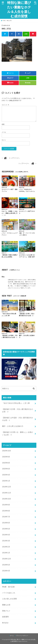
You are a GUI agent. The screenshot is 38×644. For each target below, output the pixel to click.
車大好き (5, 623)
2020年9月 (6, 457)
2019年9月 (6, 505)
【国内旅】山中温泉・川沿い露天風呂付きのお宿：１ (18, 419)
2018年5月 (6, 565)
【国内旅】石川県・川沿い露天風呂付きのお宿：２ (18, 410)
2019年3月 (6, 541)
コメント (5, 105)
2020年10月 (7, 451)
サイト (4, 140)
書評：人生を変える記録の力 (13, 426)
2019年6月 (6, 523)
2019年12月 (7, 487)
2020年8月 (6, 463)
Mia (3, 277)
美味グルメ (6, 611)
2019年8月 (6, 511)
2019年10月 (7, 499)
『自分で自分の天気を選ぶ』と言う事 (16, 403)
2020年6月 (6, 469)
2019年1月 (6, 553)
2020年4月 (6, 475)
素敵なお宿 (6, 605)
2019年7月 (6, 517)
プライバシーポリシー (22, 636)
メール (4, 132)
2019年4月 (6, 535)
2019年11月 (7, 493)
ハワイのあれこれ (9, 593)
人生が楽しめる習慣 (9, 599)
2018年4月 (6, 571)
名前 (3, 124)
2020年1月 (6, 481)
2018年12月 (7, 559)
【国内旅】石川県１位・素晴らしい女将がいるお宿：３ (18, 433)
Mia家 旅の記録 (8, 587)
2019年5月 (6, 529)
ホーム (12, 636)
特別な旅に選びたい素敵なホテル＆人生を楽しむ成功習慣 (19, 9)
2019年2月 (6, 547)
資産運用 (5, 617)
